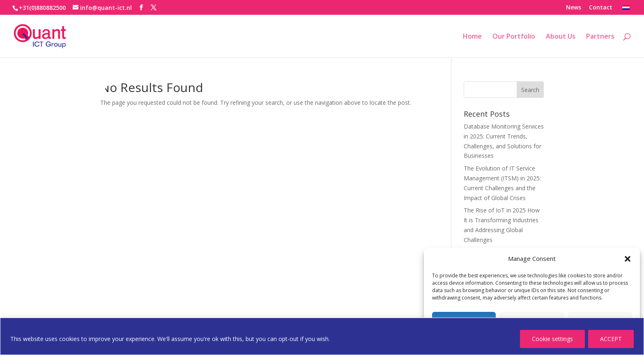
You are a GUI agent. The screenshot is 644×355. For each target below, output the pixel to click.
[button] (628, 259)
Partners (600, 37)
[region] (322, 336)
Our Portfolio (514, 37)
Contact (601, 8)
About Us (561, 37)
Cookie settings (552, 339)
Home (472, 37)
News (574, 8)
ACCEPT (611, 339)
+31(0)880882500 (42, 8)
